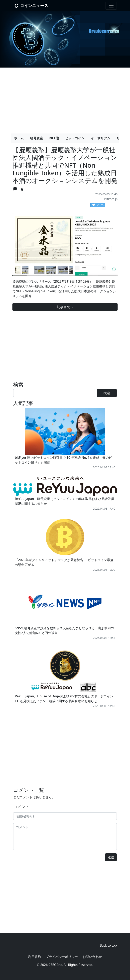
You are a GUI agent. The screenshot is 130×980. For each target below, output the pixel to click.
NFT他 (54, 138)
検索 (107, 393)
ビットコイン (75, 138)
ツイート (99, 205)
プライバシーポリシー (62, 957)
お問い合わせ (92, 957)
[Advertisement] (65, 99)
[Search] (54, 393)
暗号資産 (37, 138)
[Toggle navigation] (111, 6)
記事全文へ (65, 307)
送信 (111, 857)
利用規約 (35, 957)
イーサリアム (101, 138)
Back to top (108, 945)
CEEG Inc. (56, 965)
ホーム (19, 138)
